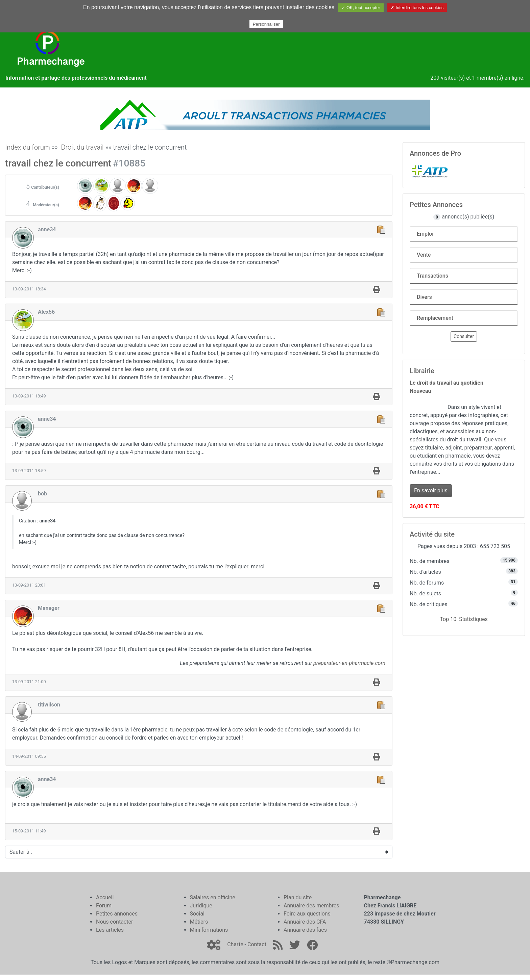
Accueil (105, 897)
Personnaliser (266, 24)
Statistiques (473, 619)
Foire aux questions (307, 914)
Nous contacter (114, 922)
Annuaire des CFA (305, 922)
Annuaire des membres (311, 906)
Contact (257, 944)
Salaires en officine (213, 897)
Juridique (201, 906)
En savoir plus (431, 491)
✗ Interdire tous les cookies (417, 8)
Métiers (199, 922)
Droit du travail (82, 147)
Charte (235, 944)
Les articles (110, 930)
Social (197, 914)
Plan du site (298, 897)
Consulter (464, 336)
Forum (104, 906)
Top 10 (448, 619)
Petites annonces (117, 914)
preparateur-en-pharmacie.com (349, 663)
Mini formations (209, 930)
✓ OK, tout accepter (361, 8)
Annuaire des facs (305, 930)
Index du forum (28, 147)
